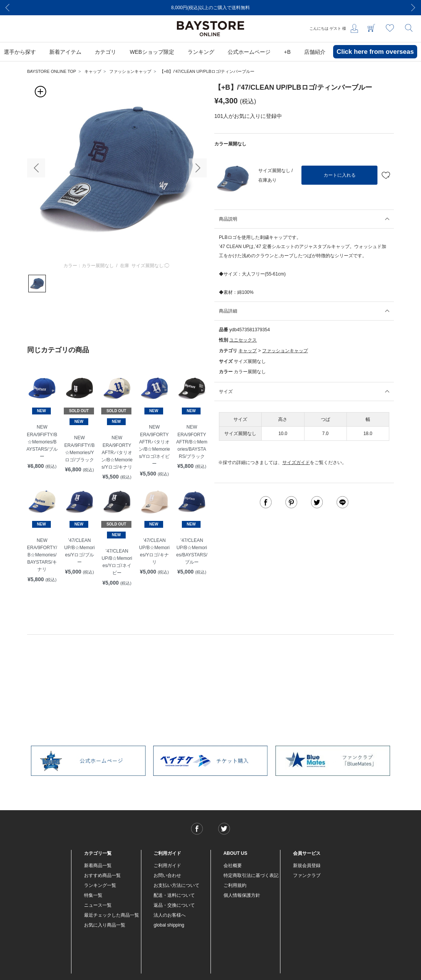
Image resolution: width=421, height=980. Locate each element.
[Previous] (8, 8)
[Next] (413, 8)
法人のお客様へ (170, 915)
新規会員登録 (307, 866)
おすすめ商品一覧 (102, 875)
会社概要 (233, 866)
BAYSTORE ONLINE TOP (52, 71)
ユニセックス (243, 340)
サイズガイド (296, 463)
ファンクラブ (307, 875)
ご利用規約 (235, 885)
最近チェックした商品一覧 (112, 915)
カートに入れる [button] (340, 175)
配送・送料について (174, 895)
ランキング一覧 (100, 885)
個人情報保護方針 (242, 895)
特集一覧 (93, 895)
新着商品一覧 (98, 866)
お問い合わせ (167, 875)
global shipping (169, 925)
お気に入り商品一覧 (105, 925)
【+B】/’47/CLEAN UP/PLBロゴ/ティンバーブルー (207, 71)
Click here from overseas (375, 52)
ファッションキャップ (130, 71)
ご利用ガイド (167, 866)
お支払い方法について (176, 885)
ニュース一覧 (98, 905)
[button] (36, 168)
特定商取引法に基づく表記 (251, 875)
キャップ (93, 71)
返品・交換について (174, 905)
